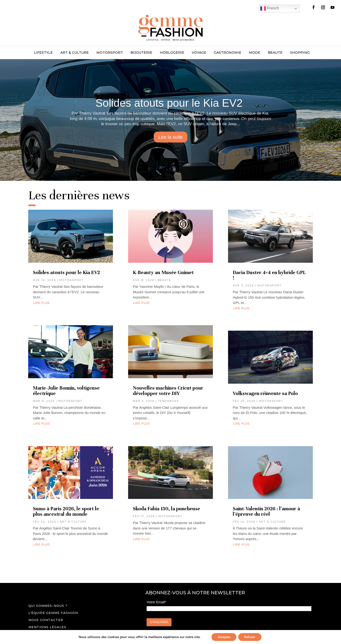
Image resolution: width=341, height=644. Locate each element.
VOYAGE (199, 53)
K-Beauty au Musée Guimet (163, 273)
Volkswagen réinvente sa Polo (265, 393)
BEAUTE (275, 53)
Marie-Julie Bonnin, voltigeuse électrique (66, 391)
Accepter (223, 637)
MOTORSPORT (110, 53)
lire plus (41, 303)
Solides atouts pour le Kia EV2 (170, 103)
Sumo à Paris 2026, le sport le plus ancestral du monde (66, 511)
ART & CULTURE (75, 53)
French (269, 9)
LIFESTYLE (43, 53)
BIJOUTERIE (141, 53)
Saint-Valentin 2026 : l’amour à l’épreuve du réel (266, 511)
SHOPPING (300, 53)
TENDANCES (168, 401)
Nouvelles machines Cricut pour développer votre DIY (168, 391)
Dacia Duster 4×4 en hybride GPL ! (269, 275)
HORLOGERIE (172, 53)
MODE (255, 53)
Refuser (251, 637)
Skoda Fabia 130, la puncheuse (167, 509)
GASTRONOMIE (228, 53)
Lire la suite (170, 137)
